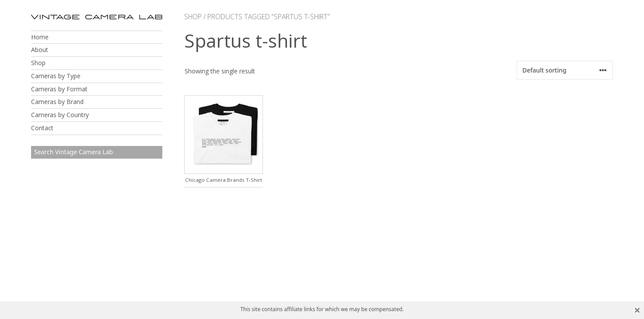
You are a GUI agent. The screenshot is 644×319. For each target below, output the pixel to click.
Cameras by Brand (57, 102)
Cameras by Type (56, 76)
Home (40, 37)
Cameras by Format (59, 89)
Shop (38, 63)
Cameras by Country (60, 115)
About (40, 50)
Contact (42, 128)
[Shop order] (565, 70)
